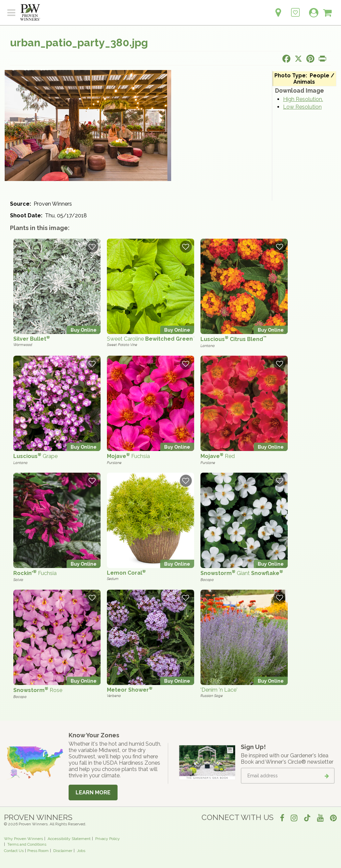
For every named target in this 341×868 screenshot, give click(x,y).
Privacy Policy (108, 839)
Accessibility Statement (69, 839)
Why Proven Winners (23, 839)
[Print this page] (322, 59)
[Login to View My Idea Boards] (295, 9)
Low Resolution (302, 107)
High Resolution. (303, 99)
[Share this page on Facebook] (286, 59)
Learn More (93, 792)
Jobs (81, 851)
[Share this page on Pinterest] (310, 59)
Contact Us (14, 851)
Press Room (38, 851)
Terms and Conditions (27, 844)
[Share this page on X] (298, 59)
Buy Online (84, 330)
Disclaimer (63, 851)
